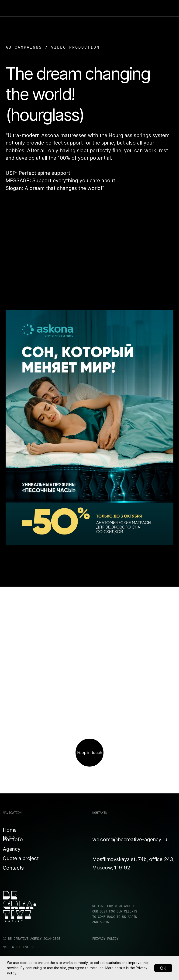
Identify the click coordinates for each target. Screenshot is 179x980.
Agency (12, 849)
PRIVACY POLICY (105, 938)
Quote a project (21, 858)
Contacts (13, 868)
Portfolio (13, 839)
